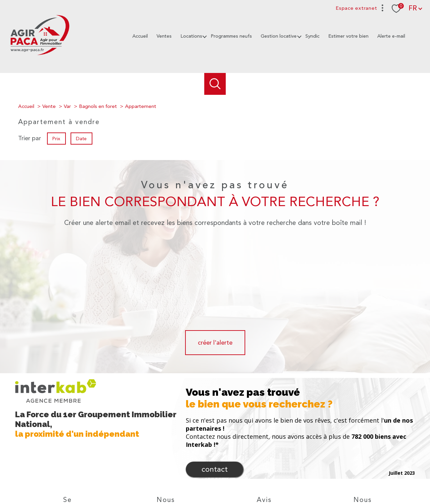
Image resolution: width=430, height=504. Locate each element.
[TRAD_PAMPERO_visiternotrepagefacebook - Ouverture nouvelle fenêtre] (143, 457)
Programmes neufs (231, 36)
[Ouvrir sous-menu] (204, 36)
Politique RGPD (333, 479)
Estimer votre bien (348, 36)
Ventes (164, 36)
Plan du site (224, 479)
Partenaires (304, 479)
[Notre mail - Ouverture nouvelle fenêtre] (166, 457)
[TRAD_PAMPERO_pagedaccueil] (40, 56)
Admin (283, 479)
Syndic (312, 36)
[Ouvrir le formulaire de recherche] (215, 84)
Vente (49, 106)
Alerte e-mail (391, 36)
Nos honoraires (195, 479)
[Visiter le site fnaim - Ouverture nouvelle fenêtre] (352, 456)
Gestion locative (279, 36)
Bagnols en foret (98, 106)
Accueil (140, 36)
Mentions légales (256, 479)
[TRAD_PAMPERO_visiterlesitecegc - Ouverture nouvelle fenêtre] (376, 456)
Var (67, 106)
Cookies (359, 480)
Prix (56, 138)
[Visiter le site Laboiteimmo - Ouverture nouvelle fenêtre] (215, 493)
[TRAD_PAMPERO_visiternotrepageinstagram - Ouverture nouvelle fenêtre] (188, 457)
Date (82, 138)
